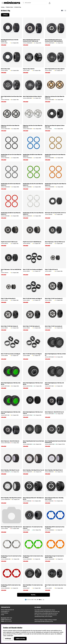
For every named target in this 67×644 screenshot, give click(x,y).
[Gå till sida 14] (37, 600)
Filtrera (5, 15)
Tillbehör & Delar (9, 7)
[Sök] (34, 3)
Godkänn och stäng (20, 639)
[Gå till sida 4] (30, 600)
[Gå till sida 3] (28, 600)
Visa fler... (34, 595)
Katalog (3, 7)
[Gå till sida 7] (34, 600)
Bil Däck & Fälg (18, 7)
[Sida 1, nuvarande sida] (26, 600)
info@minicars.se (8, 620)
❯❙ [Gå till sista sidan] (43, 600)
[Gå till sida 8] (35, 600)
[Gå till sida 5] (31, 600)
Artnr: (5, 43)
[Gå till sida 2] (27, 600)
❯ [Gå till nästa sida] (40, 600)
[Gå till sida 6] (32, 600)
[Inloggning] (50, 3)
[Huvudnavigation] (2, 3)
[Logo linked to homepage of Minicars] (12, 3)
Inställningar (8, 639)
